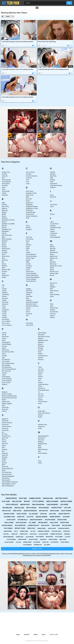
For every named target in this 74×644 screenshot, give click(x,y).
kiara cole (31, 528)
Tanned (40, 373)
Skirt (3, 448)
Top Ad (40, 398)
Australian (5, 195)
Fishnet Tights (30, 258)
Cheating (5, 293)
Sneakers (5, 457)
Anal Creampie (6, 180)
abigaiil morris (41, 517)
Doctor (28, 201)
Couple (4, 314)
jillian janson (9, 542)
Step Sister (41, 335)
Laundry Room (54, 224)
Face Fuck (29, 237)
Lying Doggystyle (55, 237)
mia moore (37, 542)
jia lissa (18, 542)
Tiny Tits (41, 394)
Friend (28, 270)
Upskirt (40, 417)
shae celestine (21, 523)
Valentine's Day (42, 425)
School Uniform (7, 426)
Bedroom (5, 218)
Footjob (28, 264)
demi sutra (17, 511)
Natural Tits (53, 283)
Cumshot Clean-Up (32, 176)
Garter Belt (29, 296)
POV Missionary (7, 367)
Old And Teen (54, 308)
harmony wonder (44, 531)
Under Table (42, 411)
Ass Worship (6, 191)
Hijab (52, 178)
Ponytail (4, 356)
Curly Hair (29, 178)
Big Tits (4, 233)
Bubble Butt (5, 275)
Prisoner (4, 373)
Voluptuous (41, 426)
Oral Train (53, 314)
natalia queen (66, 501)
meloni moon (43, 523)
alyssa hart (11, 520)
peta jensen (59, 537)
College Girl (5, 310)
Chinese (4, 296)
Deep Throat (30, 195)
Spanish (4, 463)
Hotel (52, 182)
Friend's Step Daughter (33, 277)
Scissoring (5, 428)
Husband (53, 187)
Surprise (40, 358)
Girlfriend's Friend (31, 304)
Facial (28, 241)
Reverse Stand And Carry (9, 398)
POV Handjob (6, 365)
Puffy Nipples (6, 377)
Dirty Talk (29, 199)
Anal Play (5, 186)
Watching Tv (42, 438)
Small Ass (5, 453)
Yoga (39, 461)
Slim (3, 451)
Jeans (52, 207)
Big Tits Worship (7, 235)
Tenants (40, 382)
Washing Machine (43, 436)
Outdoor (52, 317)
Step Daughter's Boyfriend (10, 482)
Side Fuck (5, 444)
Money (52, 270)
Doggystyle (29, 205)
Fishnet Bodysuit (31, 254)
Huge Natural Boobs (56, 186)
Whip (39, 446)
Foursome (29, 266)
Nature (52, 285)
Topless (40, 400)
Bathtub (4, 212)
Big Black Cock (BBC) (8, 224)
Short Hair (5, 438)
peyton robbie (11, 539)
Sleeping (4, 449)
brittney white (62, 498)
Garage (28, 295)
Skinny (4, 446)
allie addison (27, 545)
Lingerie (52, 231)
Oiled (52, 306)
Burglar (4, 277)
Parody (4, 335)
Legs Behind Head (55, 228)
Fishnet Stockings (31, 256)
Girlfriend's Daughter (32, 302)
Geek (27, 298)
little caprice (38, 501)
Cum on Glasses (7, 325)
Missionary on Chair (56, 266)
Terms (36, 635)
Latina (52, 222)
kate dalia (33, 534)
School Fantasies (7, 423)
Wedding (41, 442)
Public (4, 375)
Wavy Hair (41, 440)
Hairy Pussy (29, 325)
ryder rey (67, 531)
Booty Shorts (6, 256)
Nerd (51, 289)
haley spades (66, 511)
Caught (4, 291)
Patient (4, 338)
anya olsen (54, 511)
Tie (39, 392)
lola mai (67, 537)
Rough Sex (5, 409)
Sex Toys (5, 434)
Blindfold (5, 241)
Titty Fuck (41, 396)
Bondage (5, 252)
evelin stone (62, 520)
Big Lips (4, 228)
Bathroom (5, 210)
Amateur (5, 174)
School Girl (5, 425)
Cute (27, 182)
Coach (4, 308)
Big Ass (4, 222)
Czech (28, 184)
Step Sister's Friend (44, 337)
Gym (27, 316)
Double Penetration (32, 216)
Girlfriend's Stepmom (32, 306)
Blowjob (4, 247)
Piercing (4, 346)
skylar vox (6, 511)
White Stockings (43, 449)
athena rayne (22, 539)
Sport (4, 465)
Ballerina (5, 208)
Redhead (5, 392)
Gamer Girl (29, 291)
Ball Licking (5, 207)
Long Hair (53, 235)
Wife (39, 451)
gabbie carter (35, 498)
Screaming (5, 430)
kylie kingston (20, 525)
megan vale (25, 505)
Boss (3, 258)
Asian (4, 189)
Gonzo (28, 310)
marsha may (48, 498)
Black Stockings (7, 239)
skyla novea (31, 508)
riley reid (23, 498)
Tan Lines (41, 369)
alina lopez (54, 523)
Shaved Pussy (6, 436)
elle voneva (8, 528)
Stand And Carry (7, 474)
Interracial (53, 197)
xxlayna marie (50, 520)
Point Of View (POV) (8, 352)
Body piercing (6, 249)
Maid (52, 245)
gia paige (66, 517)
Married (52, 247)
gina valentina (38, 505)
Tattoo (40, 375)
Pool (3, 358)
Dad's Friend (30, 191)
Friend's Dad (30, 272)
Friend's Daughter (31, 273)
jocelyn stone (33, 539)
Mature (52, 254)
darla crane (9, 523)
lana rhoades (52, 505)
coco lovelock (12, 505)
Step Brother (6, 478)
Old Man (53, 310)
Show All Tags (37, 549)
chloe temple (65, 542)
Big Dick (4, 226)
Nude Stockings (55, 295)
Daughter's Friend (31, 193)
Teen (39, 381)
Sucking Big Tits (43, 356)
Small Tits (5, 455)
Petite (4, 340)
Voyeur (40, 428)
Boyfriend (5, 260)
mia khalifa (43, 511)
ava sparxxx (55, 542)
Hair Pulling (29, 323)
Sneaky (4, 459)
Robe (3, 405)
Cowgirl (4, 316)
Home (18, 635)
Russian (4, 411)
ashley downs (53, 539)
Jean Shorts (54, 205)
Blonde (4, 243)
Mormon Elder (54, 273)
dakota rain (65, 523)
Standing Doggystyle (8, 476)
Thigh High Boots (43, 384)
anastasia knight (36, 520)
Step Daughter (6, 480)
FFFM (28, 249)
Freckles (28, 268)
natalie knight (7, 525)
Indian (52, 195)
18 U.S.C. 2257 (54, 635)
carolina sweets (64, 528)
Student (40, 354)
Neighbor (53, 287)
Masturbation (54, 252)
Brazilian (4, 266)
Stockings (41, 346)
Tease (40, 379)
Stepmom (41, 342)
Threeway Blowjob (43, 390)
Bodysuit (5, 251)
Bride (3, 268)
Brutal (4, 273)
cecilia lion (19, 508)
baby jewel (63, 539)
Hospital (53, 180)
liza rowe (64, 505)
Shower (4, 442)
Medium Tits (54, 258)
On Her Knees (54, 312)
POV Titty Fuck (6, 371)
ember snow (24, 531)
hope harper (40, 537)
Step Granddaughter (8, 486)
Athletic (4, 193)
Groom (28, 312)
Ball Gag (4, 205)
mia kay (27, 501)
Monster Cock (54, 272)
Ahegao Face (6, 172)
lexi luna (52, 514)
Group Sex (29, 314)
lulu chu (30, 517)
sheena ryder (56, 508)
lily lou (33, 531)
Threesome (41, 388)
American (5, 176)
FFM (27, 251)
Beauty (4, 216)
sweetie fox (24, 534)
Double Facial (30, 214)
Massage (53, 249)
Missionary (53, 264)
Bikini (4, 237)
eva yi (16, 531)
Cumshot (29, 174)
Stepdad (40, 338)
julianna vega (9, 517)
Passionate (5, 337)
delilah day (45, 525)
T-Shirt (40, 367)
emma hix (14, 534)
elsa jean (6, 501)
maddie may (20, 537)
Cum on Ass (6, 323)
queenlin (67, 534)
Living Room (54, 233)
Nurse (52, 296)
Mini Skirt (53, 262)
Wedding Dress (42, 444)
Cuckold (4, 317)
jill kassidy (33, 514)
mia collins (17, 501)
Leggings (53, 226)
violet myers (22, 514)
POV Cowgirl (6, 361)
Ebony (28, 226)
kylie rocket (44, 508)
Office (52, 304)
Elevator (28, 228)
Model (52, 268)
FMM (27, 262)
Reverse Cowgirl (7, 394)
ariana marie (27, 542)
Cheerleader (6, 295)
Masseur (53, 251)
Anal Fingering (6, 182)
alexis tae (45, 542)
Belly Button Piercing (8, 220)
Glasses (28, 308)
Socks (4, 461)
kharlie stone (9, 514)
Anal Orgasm (6, 184)
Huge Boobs (54, 184)
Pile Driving (5, 350)
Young (40, 463)
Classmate (5, 302)
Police (4, 354)
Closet (4, 306)
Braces (4, 264)
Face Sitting (29, 239)
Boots (4, 254)
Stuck (40, 352)
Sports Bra (5, 467)
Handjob (53, 172)
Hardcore (53, 174)
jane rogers (8, 531)
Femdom (29, 245)
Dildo (27, 197)
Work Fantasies (43, 453)
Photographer (6, 342)
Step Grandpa (42, 333)
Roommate (5, 407)
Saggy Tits (5, 419)
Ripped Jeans (6, 402)
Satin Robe (5, 421)
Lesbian (52, 229)
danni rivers (41, 528)
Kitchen (52, 214)
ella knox (47, 545)
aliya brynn (30, 537)
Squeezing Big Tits (7, 469)
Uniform (40, 415)
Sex (3, 432)
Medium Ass (54, 256)
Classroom (5, 304)
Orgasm (52, 316)
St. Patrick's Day (7, 472)
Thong (40, 386)
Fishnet (28, 252)
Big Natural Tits (7, 229)
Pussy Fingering (7, 381)
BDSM (4, 214)
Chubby (4, 300)
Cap (3, 285)
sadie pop (21, 517)
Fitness (28, 260)
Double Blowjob (31, 212)
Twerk (40, 404)
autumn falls (23, 520)
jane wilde (43, 539)
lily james (32, 523)
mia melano (7, 508)
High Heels (53, 176)
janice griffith (64, 514)
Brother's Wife (6, 270)
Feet (27, 243)
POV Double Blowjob (8, 363)
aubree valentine (56, 534)
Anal (3, 178)
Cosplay (4, 312)
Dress (28, 218)
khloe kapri (52, 528)
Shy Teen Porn (35, 641)
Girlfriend (29, 300)
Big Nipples (5, 231)
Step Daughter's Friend (9, 484)
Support (27, 635)
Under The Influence (44, 413)
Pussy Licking (6, 382)
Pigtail (4, 348)
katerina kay (38, 545)
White (40, 448)
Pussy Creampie (7, 379)
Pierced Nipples (7, 344)
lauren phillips (33, 525)
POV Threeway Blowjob (9, 369)
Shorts (4, 440)
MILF (52, 260)
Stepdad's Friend (43, 340)
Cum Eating (5, 319)
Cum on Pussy (30, 172)
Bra (3, 262)
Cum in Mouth (6, 321)
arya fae (43, 514)
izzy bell (6, 534)
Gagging (28, 289)
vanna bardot (55, 517)
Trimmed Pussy (43, 402)
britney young (20, 528)
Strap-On (41, 350)
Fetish (28, 247)
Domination (29, 210)
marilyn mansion (30, 511)
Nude (52, 293)
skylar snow (67, 525)
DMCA (44, 635)
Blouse (4, 245)
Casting (4, 289)
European (29, 229)
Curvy (28, 180)
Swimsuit (41, 360)
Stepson (40, 344)
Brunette (4, 272)
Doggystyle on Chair (32, 208)
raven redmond (8, 537)
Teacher (40, 377)
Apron (4, 187)
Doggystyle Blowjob (32, 207)
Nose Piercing (54, 291)
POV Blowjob (6, 360)
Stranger (41, 348)
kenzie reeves (11, 498)
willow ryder (44, 534)
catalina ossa (56, 531)
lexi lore (67, 508)
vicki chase (56, 525)
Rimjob (4, 400)
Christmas (5, 298)
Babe (3, 203)
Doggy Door (29, 203)
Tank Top (41, 371)
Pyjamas (5, 384)
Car (3, 287)
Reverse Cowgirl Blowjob (9, 396)
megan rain (49, 537)
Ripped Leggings (7, 404)
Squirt (4, 470)
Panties (4, 333)
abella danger (52, 501)
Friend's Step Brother (32, 275)
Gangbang (29, 293)
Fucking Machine (31, 281)
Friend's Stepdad (31, 279)
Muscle (52, 275)
